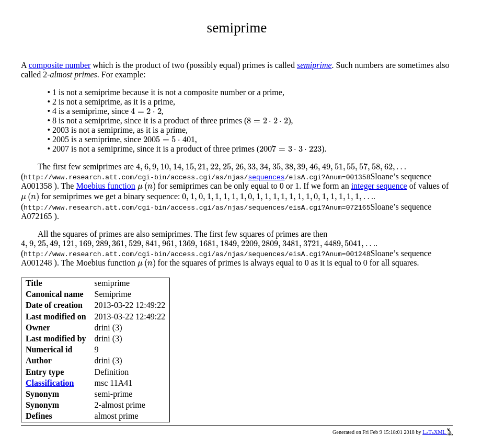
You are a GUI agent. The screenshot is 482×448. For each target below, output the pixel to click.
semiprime (314, 65)
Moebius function (105, 186)
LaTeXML (438, 432)
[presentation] (146, 111)
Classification (50, 383)
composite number (60, 65)
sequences (266, 177)
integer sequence (379, 186)
